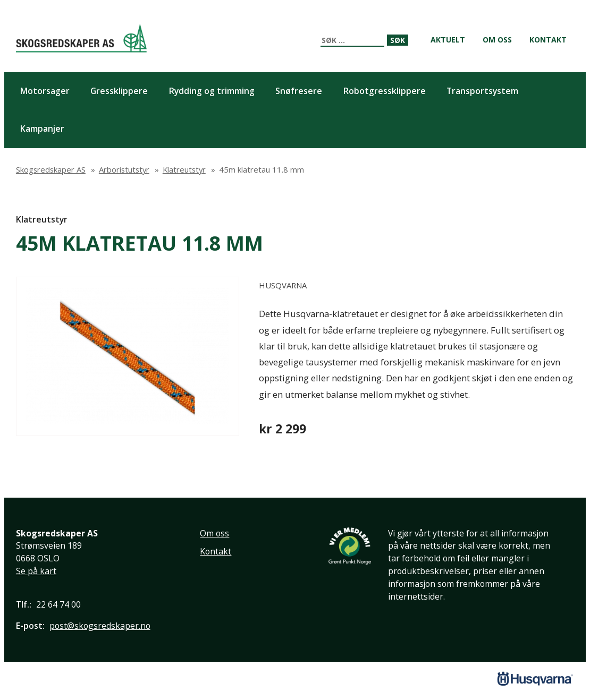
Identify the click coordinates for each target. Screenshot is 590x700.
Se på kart (36, 571)
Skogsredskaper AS (81, 38)
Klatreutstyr (42, 219)
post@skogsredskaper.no (100, 626)
